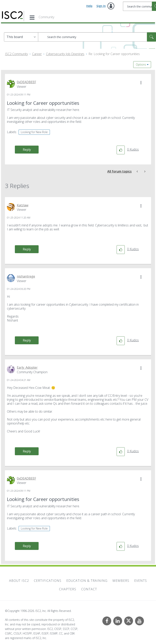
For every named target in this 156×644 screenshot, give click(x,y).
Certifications (48, 581)
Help (89, 6)
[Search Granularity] (21, 37)
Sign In (101, 6)
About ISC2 (19, 581)
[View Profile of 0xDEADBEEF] (26, 82)
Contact (89, 589)
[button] (141, 83)
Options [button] (141, 64)
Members (121, 581)
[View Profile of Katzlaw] (23, 205)
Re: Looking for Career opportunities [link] (114, 54)
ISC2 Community (16, 54)
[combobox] (97, 37)
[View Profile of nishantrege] (26, 276)
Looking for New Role (34, 132)
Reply (27, 150)
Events (141, 581)
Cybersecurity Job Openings (65, 54)
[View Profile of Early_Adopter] (27, 367)
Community (46, 17)
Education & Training (87, 581)
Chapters (68, 589)
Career (37, 54)
